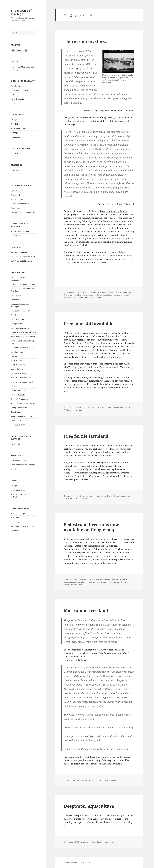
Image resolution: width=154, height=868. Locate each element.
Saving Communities (19, 408)
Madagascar (69, 499)
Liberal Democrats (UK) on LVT (24, 348)
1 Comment (82, 410)
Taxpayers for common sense (23, 212)
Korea (117, 496)
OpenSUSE (15, 531)
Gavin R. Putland (18, 319)
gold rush (109, 295)
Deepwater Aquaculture (89, 806)
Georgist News (17, 324)
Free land (67, 295)
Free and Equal (17, 199)
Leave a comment (94, 298)
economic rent (126, 292)
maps (66, 582)
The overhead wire (19, 490)
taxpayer (88, 496)
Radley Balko (16, 208)
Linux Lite (15, 522)
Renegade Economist (19, 399)
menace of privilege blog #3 (22, 382)
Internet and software (109, 579)
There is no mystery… (86, 41)
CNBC (66, 410)
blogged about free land (107, 333)
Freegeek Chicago (18, 513)
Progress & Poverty (93, 377)
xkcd (13, 174)
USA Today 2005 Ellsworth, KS (23, 257)
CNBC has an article (110, 336)
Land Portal (16, 444)
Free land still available (89, 324)
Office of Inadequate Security (23, 465)
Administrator (90, 292)
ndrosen (14, 386)
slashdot (14, 469)
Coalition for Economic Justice (23, 284)
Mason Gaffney (17, 369)
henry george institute (20, 328)
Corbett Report (17, 191)
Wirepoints (15, 137)
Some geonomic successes (21, 416)
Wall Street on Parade (20, 231)
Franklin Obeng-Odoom (20, 90)
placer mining (119, 295)
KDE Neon (15, 518)
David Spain (16, 295)
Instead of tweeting (19, 461)
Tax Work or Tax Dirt (19, 421)
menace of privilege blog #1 (22, 373)
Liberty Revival (17, 352)
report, (110, 650)
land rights (76, 295)
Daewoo (110, 496)
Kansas (130, 539)
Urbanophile (16, 103)
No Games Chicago (18, 128)
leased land (125, 496)
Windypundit (16, 133)
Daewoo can (118, 462)
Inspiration (15, 170)
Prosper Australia (18, 395)
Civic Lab (15, 124)
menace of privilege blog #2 (22, 378)
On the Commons (18, 391)
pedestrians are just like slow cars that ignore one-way (91, 582)
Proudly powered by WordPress (77, 862)
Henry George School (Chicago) (24, 332)
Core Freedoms (17, 86)
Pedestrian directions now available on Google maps (91, 527)
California (100, 295)
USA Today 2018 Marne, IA (22, 261)
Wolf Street (15, 236)
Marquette (129, 542)
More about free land (86, 610)
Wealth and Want (18, 425)
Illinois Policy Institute (20, 204)
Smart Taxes (16, 412)
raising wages (87, 295)
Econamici (15, 300)
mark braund (16, 361)
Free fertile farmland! (87, 436)
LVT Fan (14, 356)
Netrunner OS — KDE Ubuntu (23, 526)
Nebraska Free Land (19, 252)
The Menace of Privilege (21, 12)
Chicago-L (15, 120)
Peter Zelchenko (17, 99)
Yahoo (72, 410)
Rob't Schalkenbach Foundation (24, 403)
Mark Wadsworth (18, 365)
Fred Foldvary (17, 315)
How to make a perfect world (23, 337)
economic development (109, 292)
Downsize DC (16, 195)
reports (80, 815)
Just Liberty (16, 95)
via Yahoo (92, 340)
